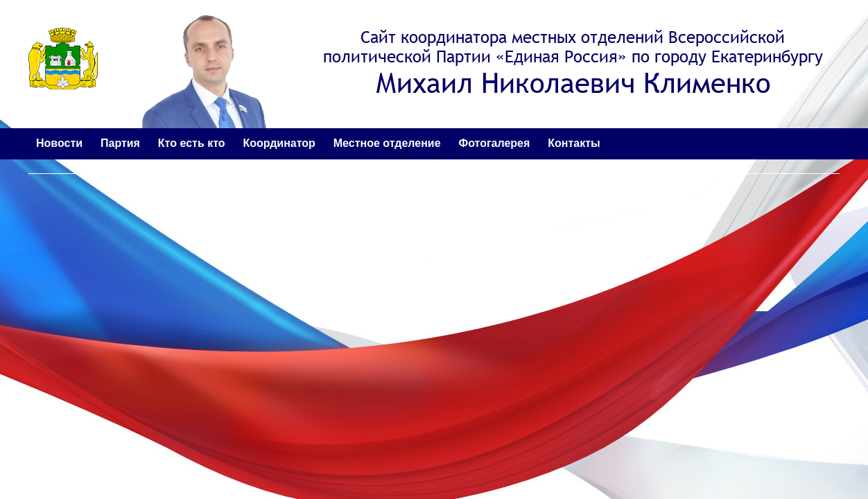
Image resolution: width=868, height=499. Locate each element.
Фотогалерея (495, 143)
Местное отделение (387, 143)
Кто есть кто (192, 143)
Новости (59, 143)
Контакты (574, 143)
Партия (120, 143)
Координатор (279, 143)
